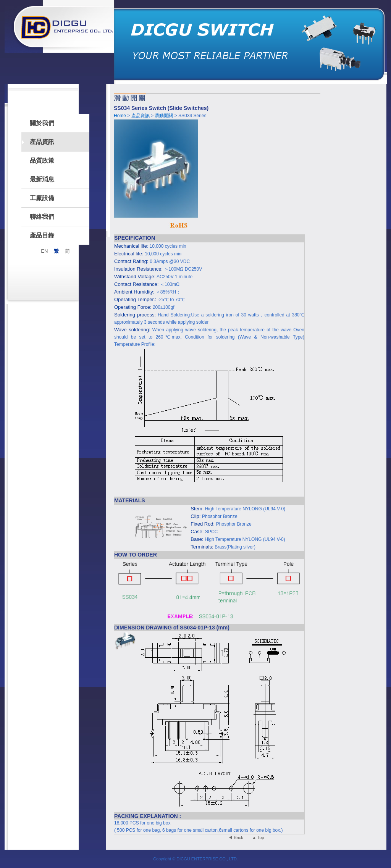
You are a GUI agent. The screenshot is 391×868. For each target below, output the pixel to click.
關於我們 (42, 123)
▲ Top (258, 837)
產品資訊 (42, 142)
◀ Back (236, 837)
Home (120, 116)
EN (44, 251)
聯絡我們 (42, 217)
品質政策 (42, 161)
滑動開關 (164, 116)
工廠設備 (42, 198)
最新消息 (42, 179)
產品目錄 (42, 235)
